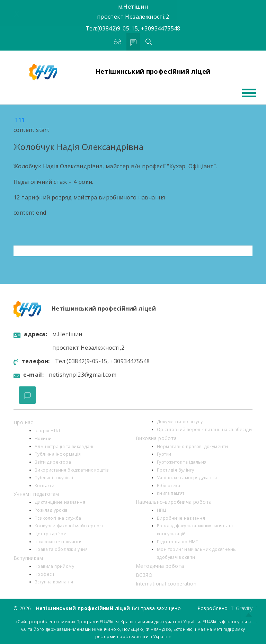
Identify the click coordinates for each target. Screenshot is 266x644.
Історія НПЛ (47, 431)
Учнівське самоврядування (187, 478)
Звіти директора (53, 462)
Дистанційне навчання (60, 502)
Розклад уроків (51, 510)
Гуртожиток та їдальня (182, 462)
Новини (43, 439)
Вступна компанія (54, 582)
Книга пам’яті (171, 493)
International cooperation (166, 584)
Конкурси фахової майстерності (70, 526)
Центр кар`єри (51, 534)
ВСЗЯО (144, 575)
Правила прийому (54, 566)
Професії (44, 574)
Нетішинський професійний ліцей (153, 71)
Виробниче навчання (181, 518)
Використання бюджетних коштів (72, 470)
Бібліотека (169, 486)
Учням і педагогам (36, 494)
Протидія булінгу (175, 470)
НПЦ (162, 510)
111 (20, 120)
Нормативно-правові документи (192, 446)
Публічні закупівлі (54, 478)
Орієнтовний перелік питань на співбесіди (204, 430)
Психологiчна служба (58, 518)
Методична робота (160, 566)
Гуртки (164, 454)
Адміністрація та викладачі (64, 446)
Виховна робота (156, 438)
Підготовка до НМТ (178, 542)
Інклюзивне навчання (59, 542)
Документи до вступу (180, 422)
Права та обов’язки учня (61, 549)
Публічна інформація (58, 454)
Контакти (45, 486)
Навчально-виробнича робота (174, 502)
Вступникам (28, 558)
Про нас (23, 422)
